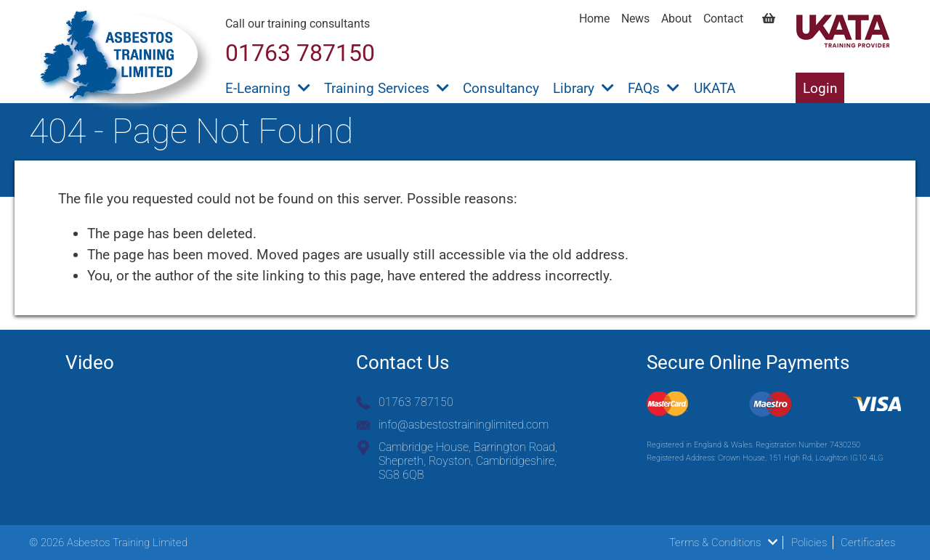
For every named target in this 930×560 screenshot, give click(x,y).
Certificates (868, 543)
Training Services (387, 88)
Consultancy (501, 88)
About (676, 19)
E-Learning (268, 88)
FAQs (654, 88)
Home (594, 19)
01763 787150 (416, 402)
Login (820, 88)
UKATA (715, 88)
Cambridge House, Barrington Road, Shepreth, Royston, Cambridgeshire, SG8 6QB (468, 461)
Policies (809, 543)
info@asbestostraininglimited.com (464, 425)
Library (583, 88)
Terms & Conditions (723, 543)
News (635, 19)
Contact (723, 19)
